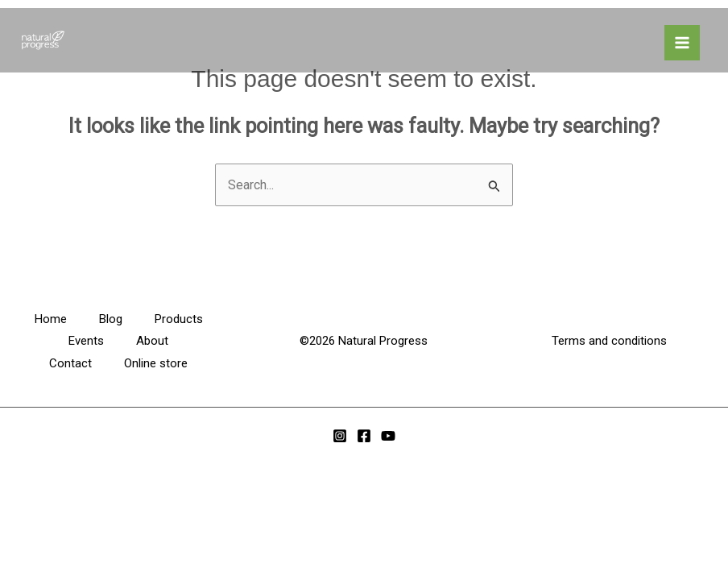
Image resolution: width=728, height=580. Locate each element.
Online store (156, 363)
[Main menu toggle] (682, 43)
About (152, 341)
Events (86, 341)
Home (51, 319)
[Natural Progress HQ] (40, 40)
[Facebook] (364, 436)
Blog (111, 319)
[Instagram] (340, 436)
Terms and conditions (609, 341)
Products (179, 319)
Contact (70, 363)
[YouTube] (388, 436)
